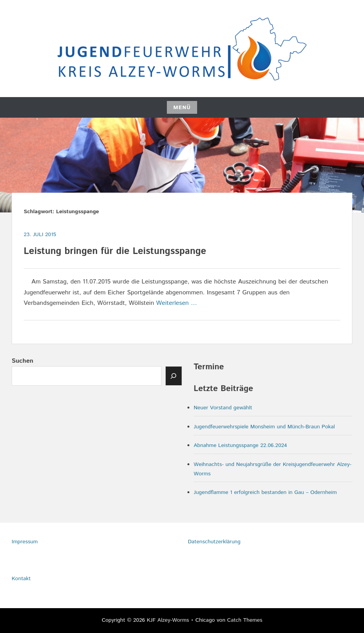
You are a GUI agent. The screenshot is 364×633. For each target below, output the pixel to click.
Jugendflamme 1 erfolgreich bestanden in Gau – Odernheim (265, 492)
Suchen (23, 361)
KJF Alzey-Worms (168, 620)
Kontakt (21, 579)
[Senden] (174, 376)
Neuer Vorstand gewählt (223, 408)
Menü (182, 108)
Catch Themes (245, 620)
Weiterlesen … (176, 303)
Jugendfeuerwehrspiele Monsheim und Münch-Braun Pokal (264, 427)
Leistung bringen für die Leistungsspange (115, 251)
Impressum (25, 542)
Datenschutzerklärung (214, 542)
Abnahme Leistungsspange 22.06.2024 (240, 445)
